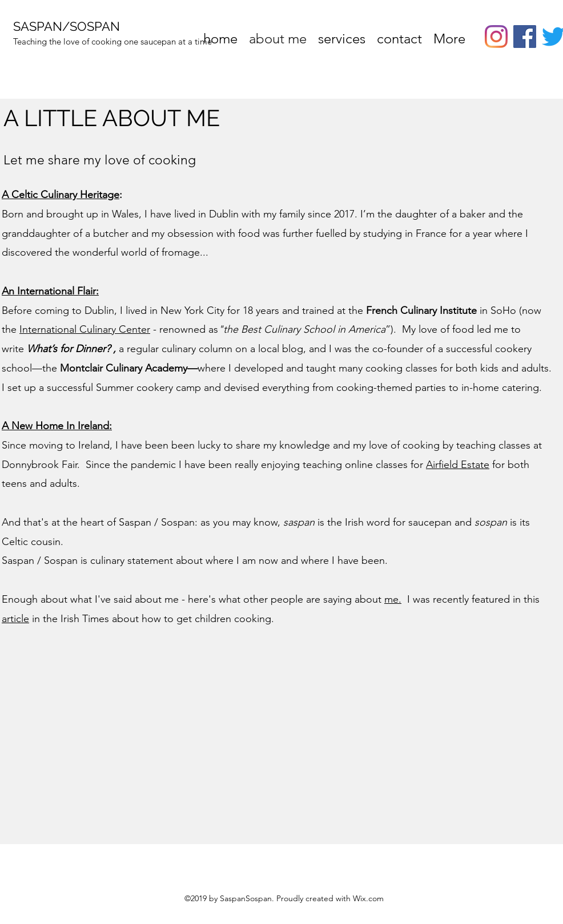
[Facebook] (525, 37)
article (15, 619)
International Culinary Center (85, 329)
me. (393, 599)
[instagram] (496, 37)
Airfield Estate (458, 465)
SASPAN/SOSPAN (67, 26)
